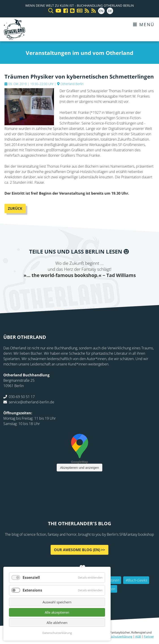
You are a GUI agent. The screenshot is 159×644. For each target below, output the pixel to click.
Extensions (32, 590)
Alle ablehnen (57, 623)
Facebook (53, 288)
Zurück (15, 208)
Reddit (79, 288)
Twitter (62, 288)
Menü (144, 24)
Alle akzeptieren (57, 612)
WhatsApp (88, 288)
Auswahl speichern (57, 602)
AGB (138, 636)
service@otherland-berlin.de (31, 402)
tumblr (97, 288)
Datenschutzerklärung (118, 636)
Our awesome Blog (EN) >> (79, 550)
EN (101, 11)
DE (110, 11)
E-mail (71, 288)
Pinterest (106, 288)
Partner (149, 636)
